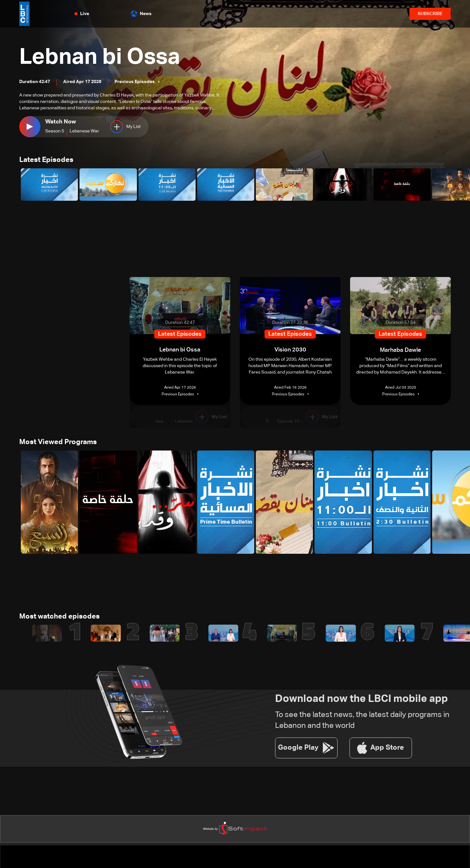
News (141, 14)
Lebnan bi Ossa (101, 57)
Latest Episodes (46, 160)
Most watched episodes (59, 617)
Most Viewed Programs (58, 442)
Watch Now (61, 122)
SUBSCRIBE (430, 14)
